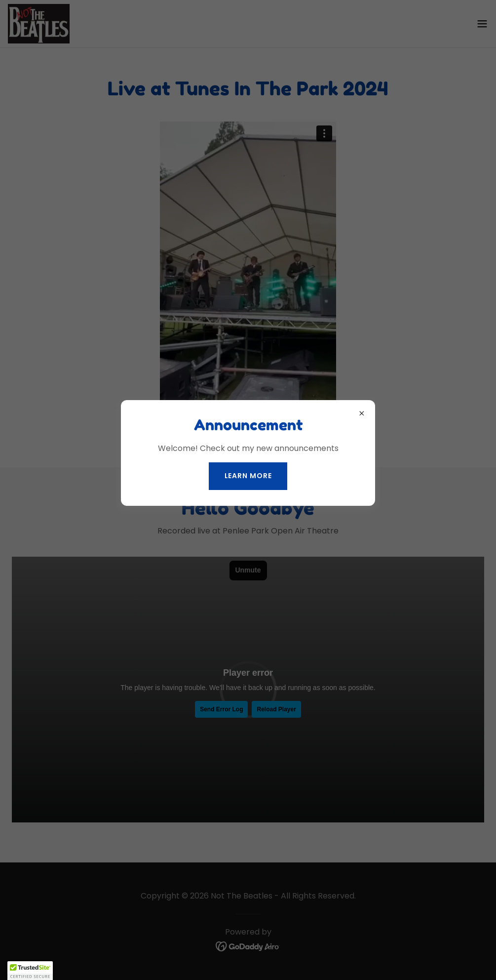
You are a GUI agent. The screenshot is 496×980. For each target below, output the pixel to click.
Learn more (248, 476)
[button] (30, 971)
